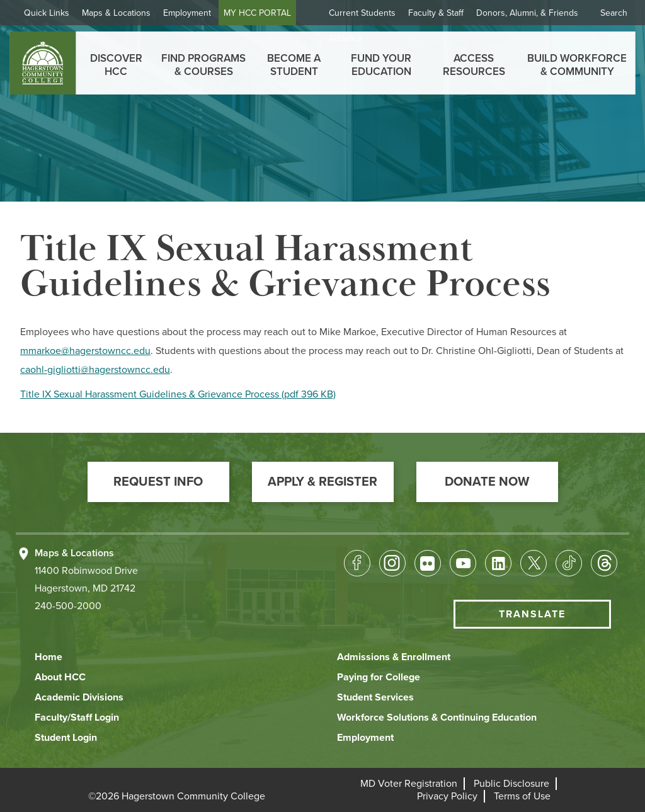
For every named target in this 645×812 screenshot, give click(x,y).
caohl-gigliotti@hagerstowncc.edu (95, 370)
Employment (187, 13)
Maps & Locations (116, 13)
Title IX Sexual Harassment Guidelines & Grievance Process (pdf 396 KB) (178, 394)
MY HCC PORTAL (257, 13)
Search (614, 13)
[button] (158, 482)
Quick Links (47, 13)
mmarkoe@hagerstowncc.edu (85, 351)
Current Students (362, 13)
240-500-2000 (68, 606)
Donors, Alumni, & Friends (527, 13)
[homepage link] (43, 63)
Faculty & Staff (436, 13)
